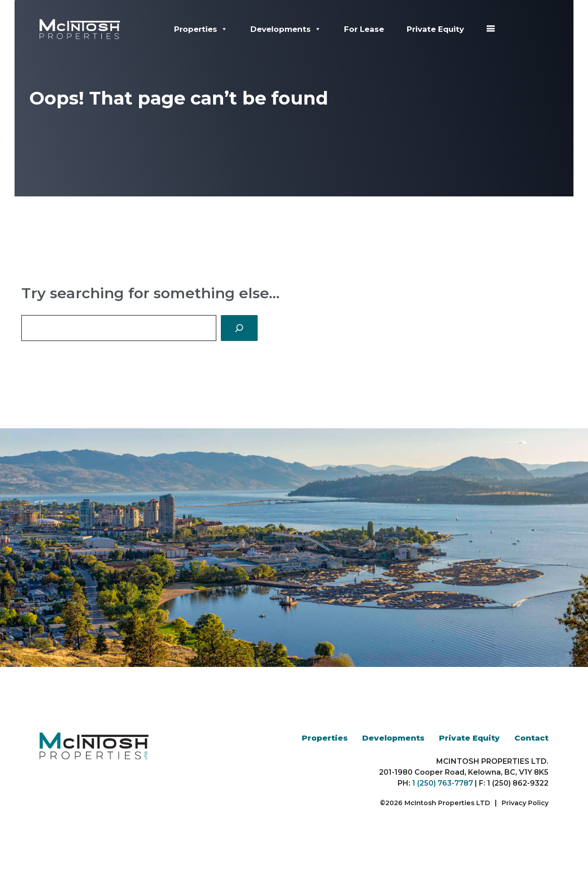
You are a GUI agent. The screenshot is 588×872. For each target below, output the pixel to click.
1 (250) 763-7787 (443, 783)
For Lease (364, 29)
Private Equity (435, 29)
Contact (531, 738)
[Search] (239, 328)
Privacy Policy (525, 803)
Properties (201, 29)
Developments (286, 29)
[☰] (491, 29)
